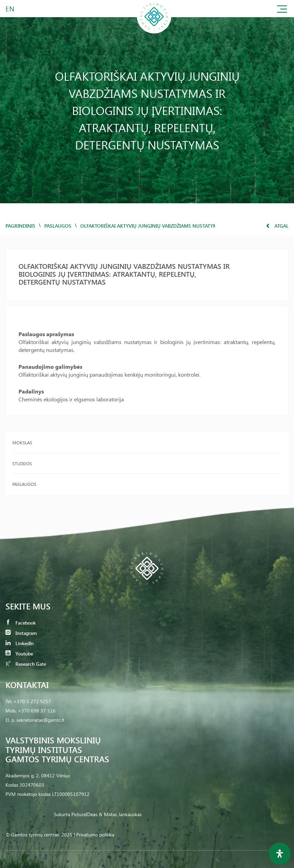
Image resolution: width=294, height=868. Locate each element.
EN (10, 8)
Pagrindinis (20, 226)
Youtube (19, 654)
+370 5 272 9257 (32, 701)
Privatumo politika (95, 835)
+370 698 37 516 (37, 711)
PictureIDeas (84, 814)
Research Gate (26, 664)
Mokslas (22, 442)
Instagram (21, 633)
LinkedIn (20, 643)
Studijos (22, 463)
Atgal (277, 226)
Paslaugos (58, 226)
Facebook (21, 623)
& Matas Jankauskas (120, 814)
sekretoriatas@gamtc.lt (40, 720)
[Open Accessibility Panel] (280, 854)
